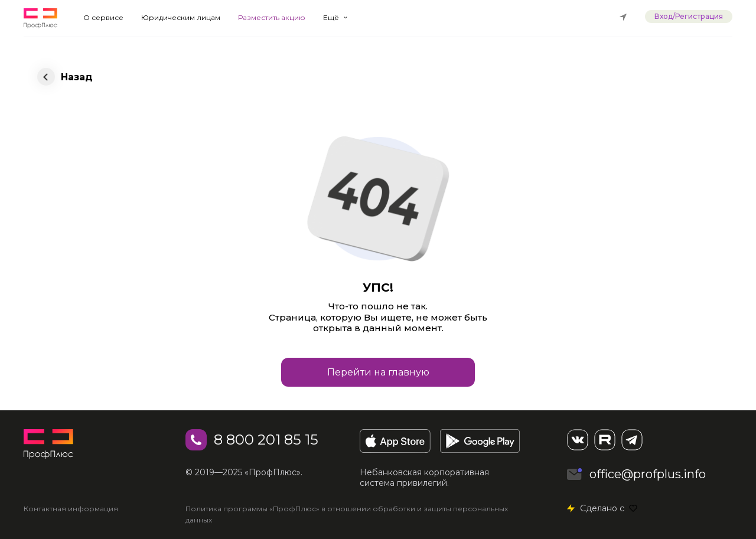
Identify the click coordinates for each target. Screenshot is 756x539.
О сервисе (103, 17)
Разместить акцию (272, 17)
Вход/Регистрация (689, 16)
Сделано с (609, 508)
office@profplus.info (648, 474)
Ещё (331, 17)
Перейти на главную (378, 372)
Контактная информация (71, 509)
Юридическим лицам (181, 17)
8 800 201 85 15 (266, 440)
